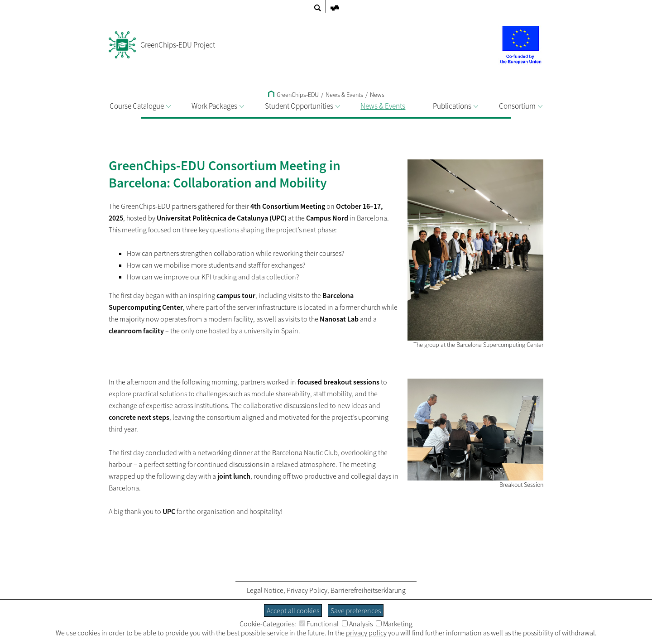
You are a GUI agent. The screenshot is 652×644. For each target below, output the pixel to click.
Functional (319, 624)
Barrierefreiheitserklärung (368, 590)
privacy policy (366, 633)
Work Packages (218, 106)
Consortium (521, 106)
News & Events (386, 106)
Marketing (394, 624)
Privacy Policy (307, 590)
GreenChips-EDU (293, 95)
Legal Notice (265, 590)
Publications (455, 106)
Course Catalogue (140, 106)
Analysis (357, 624)
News (377, 95)
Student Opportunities (302, 106)
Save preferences (356, 610)
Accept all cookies (293, 610)
